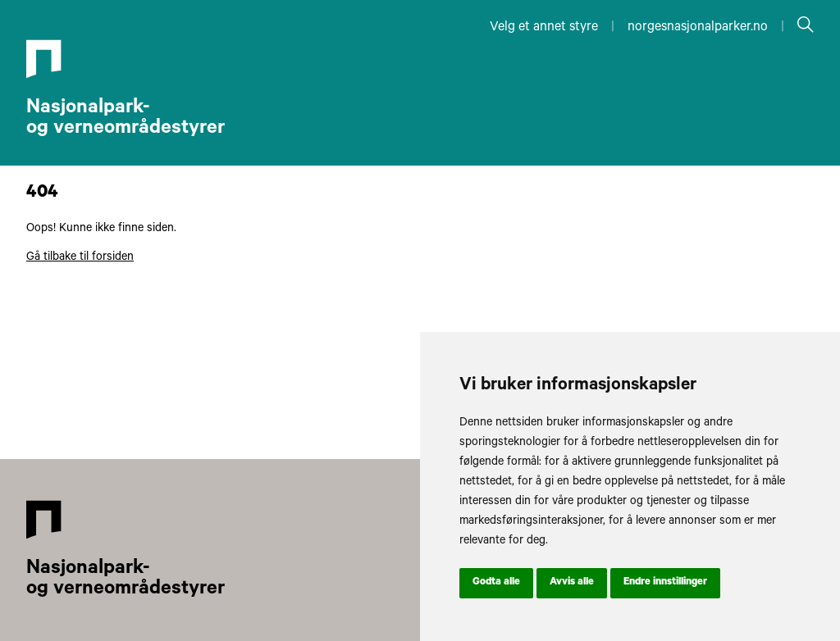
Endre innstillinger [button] (665, 583)
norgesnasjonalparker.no (698, 28)
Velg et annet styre (544, 28)
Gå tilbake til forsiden (80, 258)
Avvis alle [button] (572, 583)
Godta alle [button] (496, 583)
